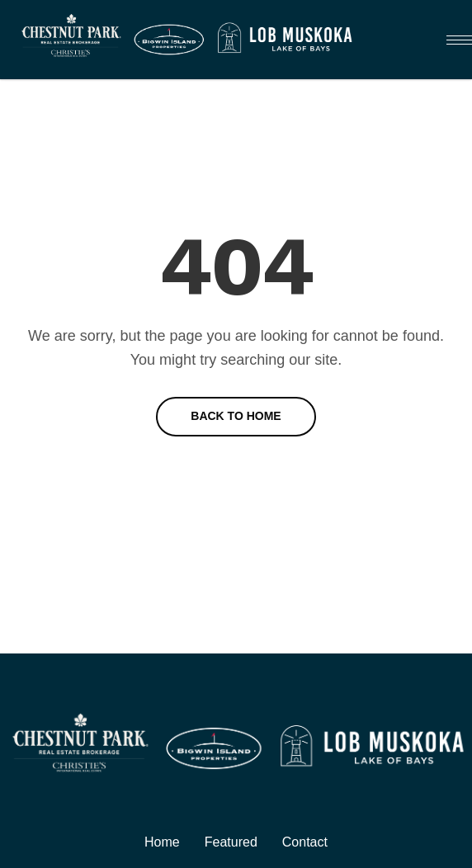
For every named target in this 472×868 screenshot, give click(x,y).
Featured (231, 842)
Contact (305, 842)
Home (162, 842)
